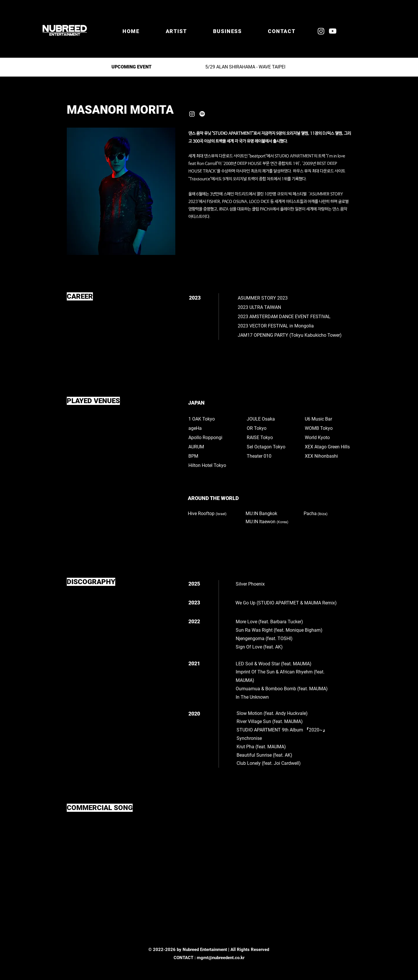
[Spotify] (202, 114)
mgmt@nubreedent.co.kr (221, 958)
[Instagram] (321, 31)
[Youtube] (333, 31)
